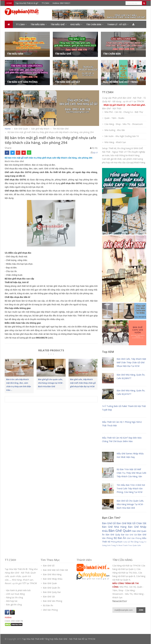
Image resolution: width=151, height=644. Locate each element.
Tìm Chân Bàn (94, 24)
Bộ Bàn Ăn (120, 538)
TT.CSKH (45, 3)
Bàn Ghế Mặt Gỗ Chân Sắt (131, 523)
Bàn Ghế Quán (120, 531)
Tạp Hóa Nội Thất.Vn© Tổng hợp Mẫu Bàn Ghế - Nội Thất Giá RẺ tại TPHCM (59, 639)
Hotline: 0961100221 (61, 3)
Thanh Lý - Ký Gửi (117, 24)
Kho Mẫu (75, 24)
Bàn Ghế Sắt (131, 535)
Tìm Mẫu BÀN (38, 24)
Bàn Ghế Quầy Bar (115, 535)
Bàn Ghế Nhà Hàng (114, 527)
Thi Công (134, 542)
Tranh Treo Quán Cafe (132, 545)
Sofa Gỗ (127, 542)
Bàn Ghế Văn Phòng (52, 601)
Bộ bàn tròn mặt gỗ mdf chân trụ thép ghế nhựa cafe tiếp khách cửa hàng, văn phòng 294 (51, 132)
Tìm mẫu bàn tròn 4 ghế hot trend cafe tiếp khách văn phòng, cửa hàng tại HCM (131, 488)
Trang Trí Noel (117, 545)
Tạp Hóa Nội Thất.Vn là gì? (27, 3)
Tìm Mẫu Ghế (58, 24)
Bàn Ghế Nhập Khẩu (53, 579)
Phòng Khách (117, 542)
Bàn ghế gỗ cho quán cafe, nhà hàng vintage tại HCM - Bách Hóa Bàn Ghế (130, 504)
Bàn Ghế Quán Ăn (51, 588)
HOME (9, 3)
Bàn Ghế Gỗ (109, 523)
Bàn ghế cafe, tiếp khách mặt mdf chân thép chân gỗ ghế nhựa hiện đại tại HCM (131, 362)
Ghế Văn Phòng (134, 538)
